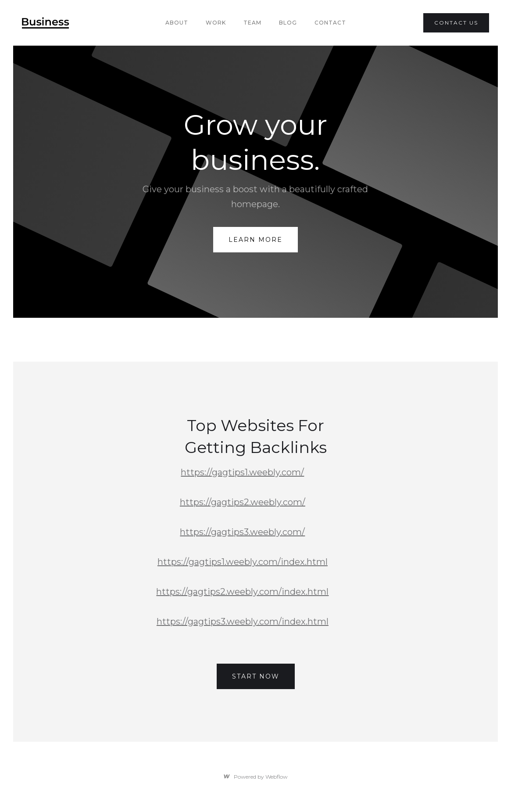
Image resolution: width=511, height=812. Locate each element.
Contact (330, 23)
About (177, 23)
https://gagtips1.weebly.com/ (242, 472)
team (252, 23)
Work (216, 23)
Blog (288, 23)
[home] (46, 23)
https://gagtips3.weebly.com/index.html (243, 622)
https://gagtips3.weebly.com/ (242, 532)
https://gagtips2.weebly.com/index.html (242, 592)
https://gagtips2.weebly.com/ (243, 502)
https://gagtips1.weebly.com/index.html (243, 562)
